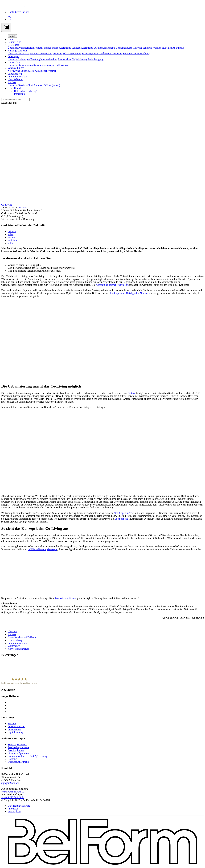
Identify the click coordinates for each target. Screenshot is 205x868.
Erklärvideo (62, 65)
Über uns (12, 631)
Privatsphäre (14, 811)
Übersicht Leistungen (19, 59)
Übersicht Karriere (17, 85)
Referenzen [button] (14, 45)
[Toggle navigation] (6, 27)
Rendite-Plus (14, 42)
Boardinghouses (124, 48)
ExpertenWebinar (47, 71)
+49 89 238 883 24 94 (13, 797)
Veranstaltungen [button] (16, 68)
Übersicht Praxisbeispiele (21, 48)
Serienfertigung (96, 59)
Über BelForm (15, 79)
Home (11, 39)
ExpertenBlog (15, 74)
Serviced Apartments (82, 48)
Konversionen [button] (15, 62)
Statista (132, 393)
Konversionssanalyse (44, 65)
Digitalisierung (79, 59)
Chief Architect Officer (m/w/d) (44, 85)
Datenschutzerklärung (25, 91)
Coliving (137, 48)
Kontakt (18, 88)
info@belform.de (10, 783)
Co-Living (23, 208)
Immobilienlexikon (18, 77)
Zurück (12, 36)
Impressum (20, 94)
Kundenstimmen (43, 48)
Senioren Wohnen (132, 53)
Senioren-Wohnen (152, 48)
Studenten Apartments (173, 48)
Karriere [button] (12, 82)
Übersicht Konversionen (20, 65)
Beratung (35, 59)
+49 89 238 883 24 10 (13, 792)
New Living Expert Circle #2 (23, 71)
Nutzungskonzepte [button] (17, 51)
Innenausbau (64, 59)
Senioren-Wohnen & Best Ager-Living (27, 756)
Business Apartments (104, 48)
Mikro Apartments (61, 48)
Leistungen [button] (13, 56)
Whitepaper (14, 646)
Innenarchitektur (49, 59)
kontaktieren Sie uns (66, 598)
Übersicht (13, 53)
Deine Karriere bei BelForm (22, 637)
